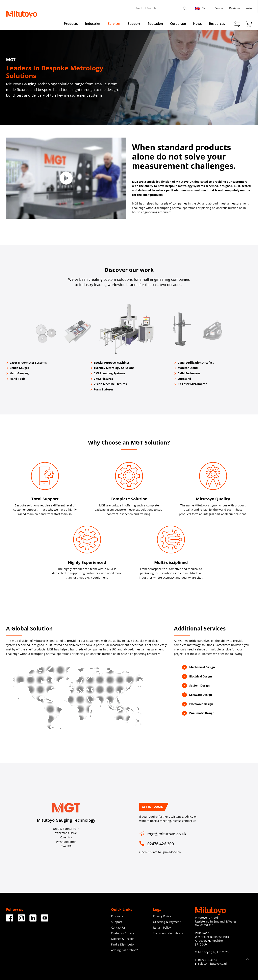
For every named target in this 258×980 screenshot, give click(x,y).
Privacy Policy (162, 916)
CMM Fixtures (103, 379)
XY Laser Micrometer (192, 384)
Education (155, 24)
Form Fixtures (104, 389)
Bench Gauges (19, 368)
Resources (217, 24)
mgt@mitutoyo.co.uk (167, 834)
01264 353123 (207, 960)
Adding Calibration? (124, 950)
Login (248, 8)
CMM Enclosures (189, 373)
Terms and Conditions (168, 933)
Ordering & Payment (167, 922)
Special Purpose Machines (112, 363)
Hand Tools (18, 379)
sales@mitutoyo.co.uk (213, 964)
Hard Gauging (19, 373)
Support (134, 24)
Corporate (178, 24)
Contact (220, 8)
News (197, 24)
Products (71, 24)
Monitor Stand (188, 368)
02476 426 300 (161, 844)
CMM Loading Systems (109, 373)
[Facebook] (10, 920)
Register (235, 8)
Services (114, 24)
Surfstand (184, 379)
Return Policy (162, 927)
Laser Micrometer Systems (28, 363)
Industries (93, 24)
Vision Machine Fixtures (110, 384)
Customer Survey (123, 933)
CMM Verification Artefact (196, 363)
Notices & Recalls (123, 939)
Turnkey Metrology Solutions (114, 368)
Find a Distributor (123, 944)
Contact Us (118, 927)
